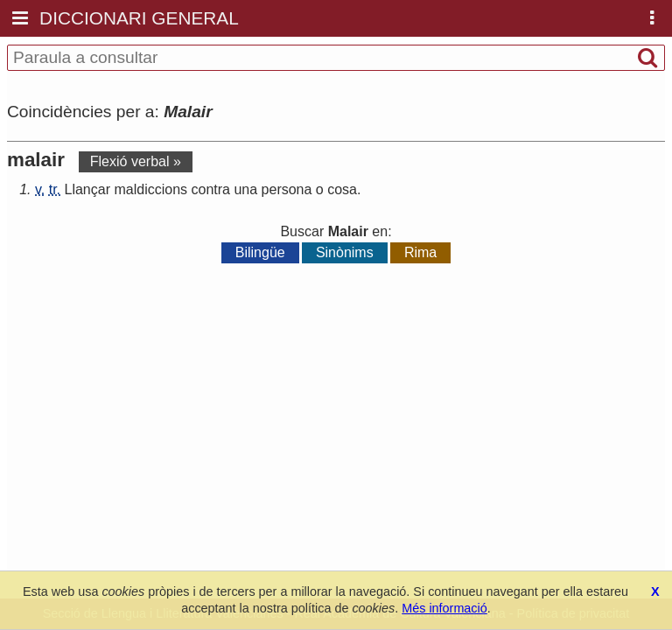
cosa (342, 189)
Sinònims (345, 252)
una (245, 189)
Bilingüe (260, 252)
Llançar (87, 189)
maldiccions (150, 189)
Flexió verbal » (136, 161)
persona (287, 189)
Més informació (444, 608)
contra (211, 189)
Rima (420, 252)
